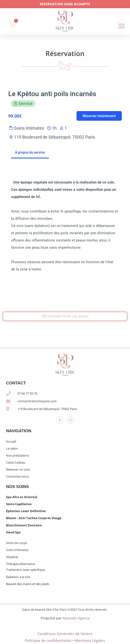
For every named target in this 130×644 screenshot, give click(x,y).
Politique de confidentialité (48, 640)
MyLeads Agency (76, 618)
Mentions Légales (90, 640)
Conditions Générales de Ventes (65, 634)
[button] (122, 26)
